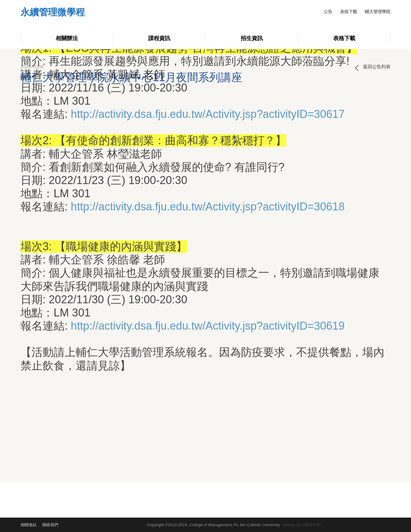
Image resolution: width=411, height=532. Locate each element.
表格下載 (349, 12)
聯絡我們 (50, 525)
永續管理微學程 (53, 13)
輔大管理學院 (378, 12)
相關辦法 (67, 38)
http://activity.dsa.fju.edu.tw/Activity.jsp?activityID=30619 (208, 257)
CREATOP (311, 525)
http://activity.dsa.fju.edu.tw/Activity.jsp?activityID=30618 (208, 137)
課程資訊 (159, 38)
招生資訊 (252, 38)
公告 (328, 12)
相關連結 (28, 525)
